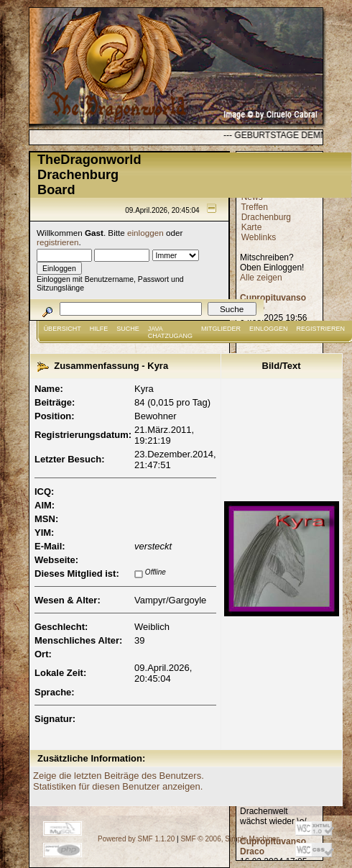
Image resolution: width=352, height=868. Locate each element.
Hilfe (99, 329)
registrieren (57, 242)
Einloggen (269, 329)
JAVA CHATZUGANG (170, 332)
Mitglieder (221, 329)
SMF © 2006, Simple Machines (230, 839)
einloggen (145, 233)
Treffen (254, 207)
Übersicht (62, 329)
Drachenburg (266, 217)
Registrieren (321, 329)
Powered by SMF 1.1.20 (136, 839)
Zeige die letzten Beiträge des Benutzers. (119, 776)
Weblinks (259, 237)
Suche (128, 329)
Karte (252, 227)
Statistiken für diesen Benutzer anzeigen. (118, 786)
